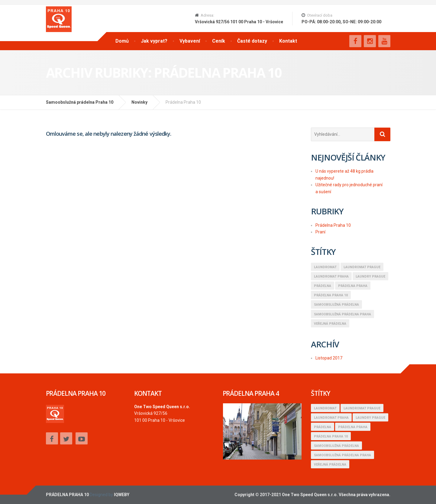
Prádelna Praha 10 (333, 225)
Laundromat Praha (331, 276)
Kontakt (288, 41)
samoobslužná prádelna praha (342, 314)
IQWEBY (122, 495)
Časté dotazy (252, 41)
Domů (122, 41)
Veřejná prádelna (330, 324)
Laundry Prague (370, 276)
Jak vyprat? (154, 41)
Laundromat (325, 267)
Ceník (219, 41)
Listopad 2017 (329, 358)
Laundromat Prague (362, 267)
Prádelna (323, 286)
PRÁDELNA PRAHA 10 (67, 495)
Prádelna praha (353, 286)
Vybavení (190, 41)
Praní (320, 232)
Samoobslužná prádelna (336, 305)
